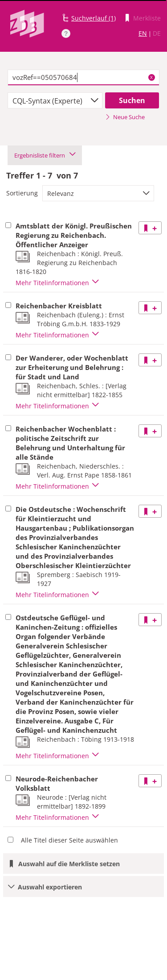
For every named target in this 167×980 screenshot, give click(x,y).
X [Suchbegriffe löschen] (151, 77)
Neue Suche (125, 117)
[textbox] (83, 78)
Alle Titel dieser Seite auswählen (69, 840)
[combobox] (55, 100)
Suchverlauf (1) (94, 18)
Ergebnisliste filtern (45, 155)
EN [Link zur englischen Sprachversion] (143, 33)
